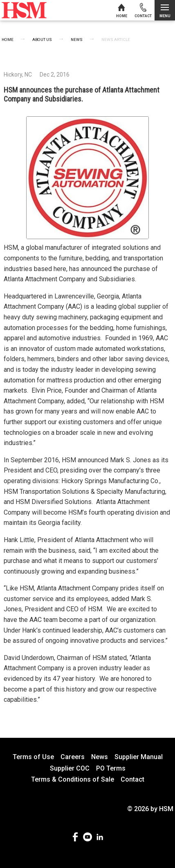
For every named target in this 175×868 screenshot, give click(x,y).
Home (8, 40)
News (77, 40)
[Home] (121, 10)
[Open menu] (165, 10)
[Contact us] (143, 10)
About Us (42, 40)
